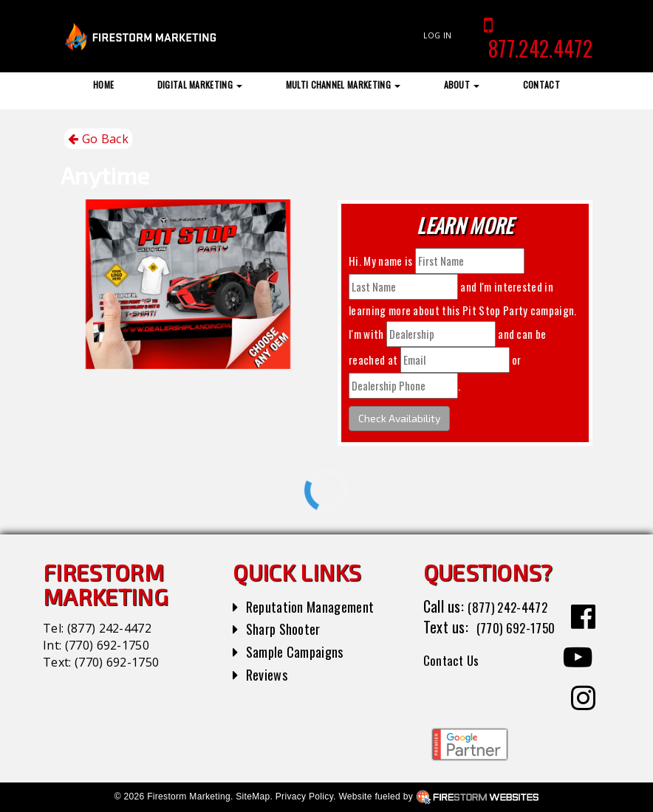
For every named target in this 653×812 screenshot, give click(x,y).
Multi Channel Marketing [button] (343, 85)
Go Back (98, 139)
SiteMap (253, 796)
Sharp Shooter (288, 628)
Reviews (269, 674)
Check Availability (399, 418)
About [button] (462, 85)
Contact (541, 85)
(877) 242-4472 (109, 628)
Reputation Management (317, 606)
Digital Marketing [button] (200, 85)
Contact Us (455, 681)
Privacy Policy (304, 796)
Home (103, 85)
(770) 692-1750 (107, 645)
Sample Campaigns (300, 651)
